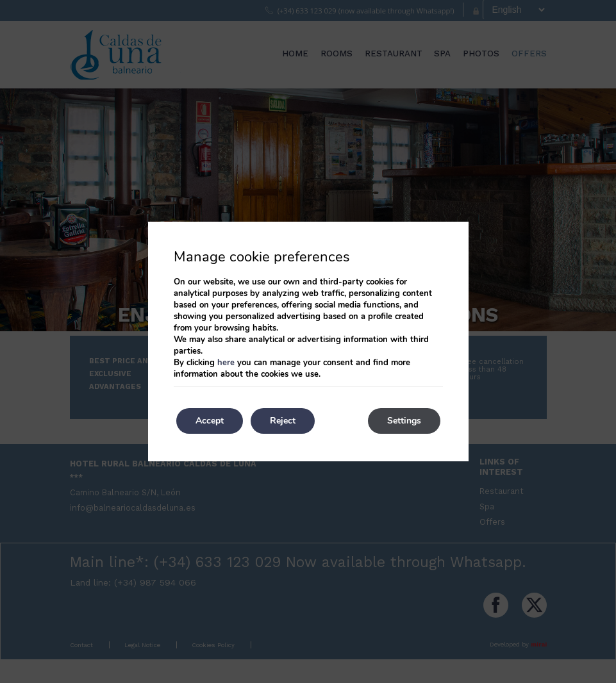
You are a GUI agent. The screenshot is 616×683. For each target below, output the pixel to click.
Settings (404, 421)
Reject (283, 421)
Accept (210, 421)
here (226, 363)
